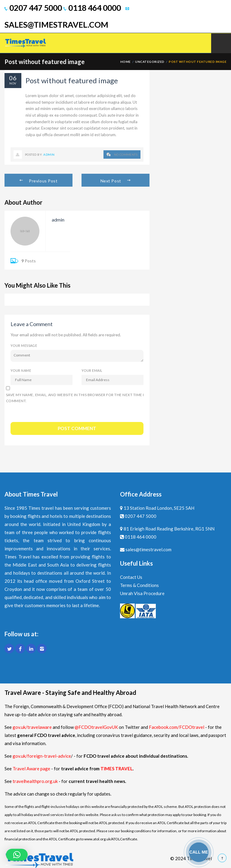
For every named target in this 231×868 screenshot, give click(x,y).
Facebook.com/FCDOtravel (177, 727)
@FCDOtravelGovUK (96, 727)
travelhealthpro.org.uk (36, 781)
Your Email (92, 370)
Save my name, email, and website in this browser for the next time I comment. (75, 398)
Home (126, 62)
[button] (17, 855)
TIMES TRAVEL (117, 769)
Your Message (24, 345)
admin (49, 154)
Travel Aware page (31, 769)
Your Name (21, 370)
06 (13, 78)
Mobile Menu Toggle (221, 43)
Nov (13, 83)
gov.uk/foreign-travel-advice (42, 756)
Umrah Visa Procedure (142, 593)
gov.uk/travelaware (32, 727)
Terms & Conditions (139, 585)
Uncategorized (150, 62)
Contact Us (131, 577)
